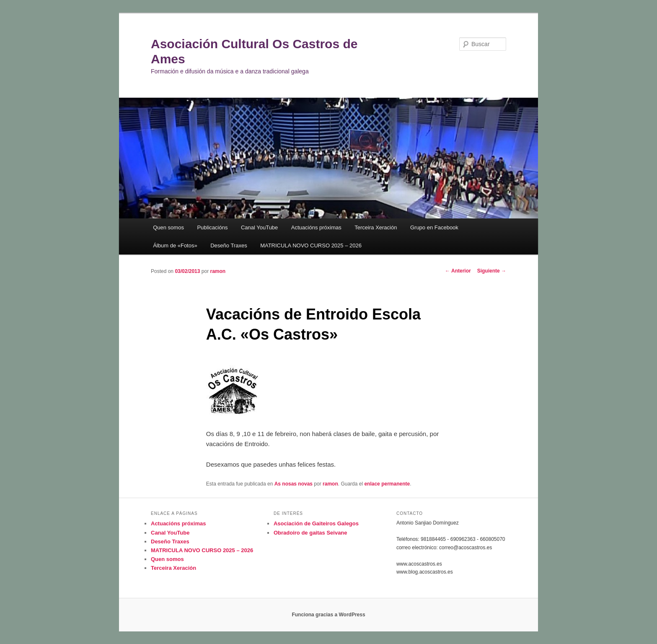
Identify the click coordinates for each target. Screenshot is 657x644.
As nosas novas (294, 484)
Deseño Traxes (229, 245)
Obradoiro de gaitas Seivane (310, 533)
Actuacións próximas (316, 227)
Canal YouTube (259, 227)
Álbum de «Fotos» (175, 245)
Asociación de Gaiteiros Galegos (316, 523)
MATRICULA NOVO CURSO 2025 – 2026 (311, 245)
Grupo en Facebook (434, 227)
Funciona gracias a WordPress (328, 615)
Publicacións (212, 227)
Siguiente (492, 271)
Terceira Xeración (376, 227)
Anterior (458, 271)
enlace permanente (387, 484)
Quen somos (168, 227)
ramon (218, 271)
